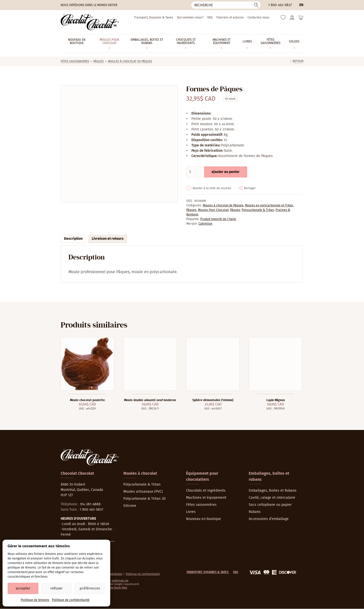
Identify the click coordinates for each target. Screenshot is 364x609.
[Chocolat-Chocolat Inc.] (90, 22)
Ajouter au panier (226, 172)
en (301, 5)
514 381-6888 (90, 504)
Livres (191, 512)
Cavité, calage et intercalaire (272, 498)
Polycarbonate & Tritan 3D (144, 499)
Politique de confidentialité (71, 600)
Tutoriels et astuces (230, 17)
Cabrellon (205, 224)
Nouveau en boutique (203, 519)
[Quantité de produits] (194, 172)
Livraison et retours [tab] (108, 239)
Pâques (99, 61)
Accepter (23, 588)
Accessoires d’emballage (269, 519)
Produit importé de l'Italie (218, 219)
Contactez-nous (258, 17)
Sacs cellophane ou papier (270, 505)
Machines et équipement (206, 498)
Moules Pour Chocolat (213, 210)
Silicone (130, 506)
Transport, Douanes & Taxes (154, 17)
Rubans (255, 512)
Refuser (56, 588)
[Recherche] (226, 5)
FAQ (210, 17)
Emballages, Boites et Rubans (273, 491)
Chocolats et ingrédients (206, 491)
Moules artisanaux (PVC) (143, 492)
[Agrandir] (119, 144)
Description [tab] (73, 239)
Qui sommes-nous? (190, 17)
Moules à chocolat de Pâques (130, 61)
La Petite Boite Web (115, 588)
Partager (250, 188)
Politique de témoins (35, 600)
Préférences (90, 588)
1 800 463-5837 (280, 5)
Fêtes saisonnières (75, 61)
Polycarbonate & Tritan (258, 210)
